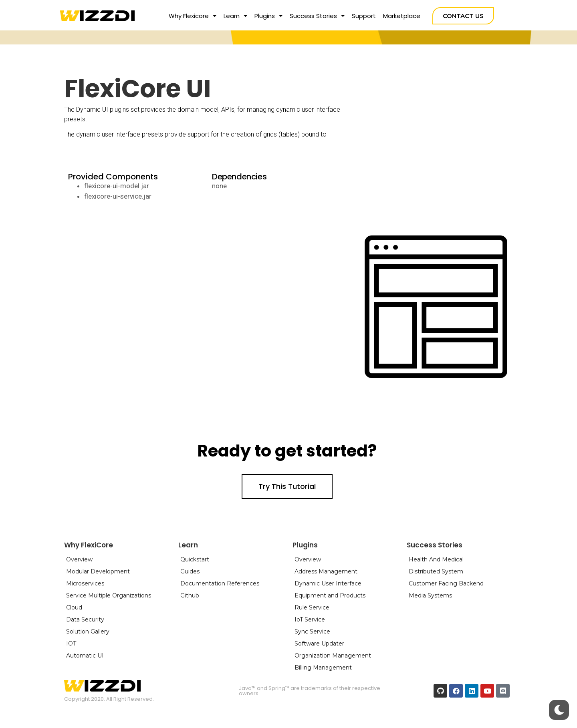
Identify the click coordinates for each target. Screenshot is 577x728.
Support (364, 16)
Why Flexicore (193, 16)
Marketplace (402, 16)
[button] (463, 16)
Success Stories (317, 16)
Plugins (268, 16)
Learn (235, 16)
